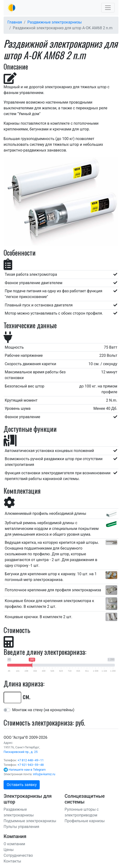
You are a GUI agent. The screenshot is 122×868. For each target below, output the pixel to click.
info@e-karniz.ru (44, 774)
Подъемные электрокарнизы (30, 821)
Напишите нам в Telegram (27, 770)
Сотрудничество (18, 855)
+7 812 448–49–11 (31, 760)
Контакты (12, 861)
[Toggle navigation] (108, 8)
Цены (9, 850)
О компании (14, 844)
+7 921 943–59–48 (31, 765)
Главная (15, 22)
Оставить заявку (22, 785)
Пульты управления (21, 827)
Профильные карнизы (85, 821)
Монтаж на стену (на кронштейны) (43, 710)
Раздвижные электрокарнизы (54, 22)
